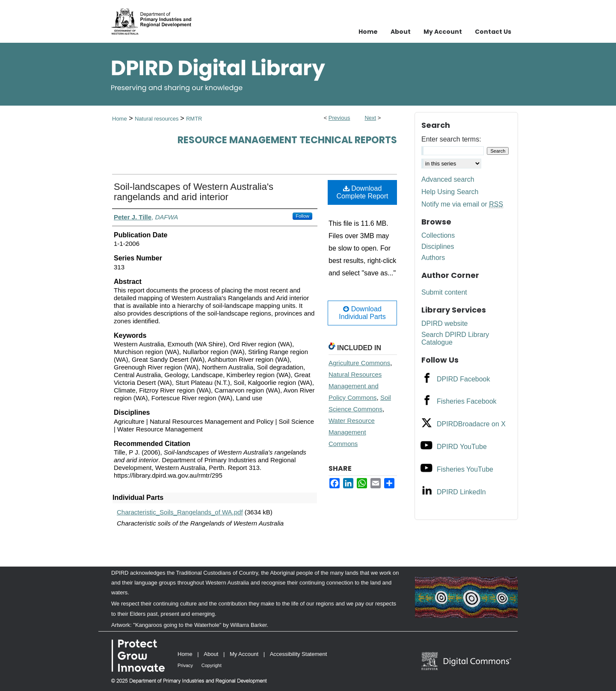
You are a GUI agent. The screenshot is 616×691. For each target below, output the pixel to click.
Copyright (212, 665)
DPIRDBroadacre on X (471, 424)
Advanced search (448, 179)
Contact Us (493, 32)
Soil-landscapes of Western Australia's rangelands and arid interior (194, 192)
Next (370, 118)
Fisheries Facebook (467, 401)
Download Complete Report (363, 192)
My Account (244, 654)
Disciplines (438, 247)
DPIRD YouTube (462, 447)
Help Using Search (450, 192)
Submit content (444, 292)
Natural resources (157, 119)
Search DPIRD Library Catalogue (455, 338)
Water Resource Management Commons (352, 432)
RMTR (194, 119)
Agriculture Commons (359, 363)
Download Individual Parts (362, 313)
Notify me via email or (462, 204)
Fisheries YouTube (465, 469)
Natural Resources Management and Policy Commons (355, 386)
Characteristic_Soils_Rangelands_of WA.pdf (180, 512)
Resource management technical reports (287, 140)
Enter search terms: (451, 139)
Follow (302, 216)
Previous (339, 118)
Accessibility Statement (299, 654)
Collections (438, 235)
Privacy (185, 665)
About (211, 654)
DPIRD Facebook (463, 379)
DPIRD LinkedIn (461, 492)
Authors (433, 258)
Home (120, 119)
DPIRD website (444, 323)
